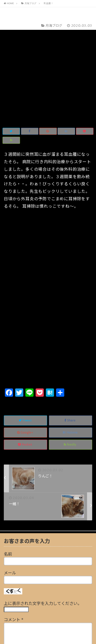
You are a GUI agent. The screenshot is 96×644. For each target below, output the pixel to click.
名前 (8, 458)
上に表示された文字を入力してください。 (43, 507)
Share (70, 324)
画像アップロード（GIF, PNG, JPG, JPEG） (44, 598)
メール (10, 477)
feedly (70, 348)
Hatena (71, 336)
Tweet (26, 324)
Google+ (26, 336)
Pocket (25, 348)
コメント (14, 523)
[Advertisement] (48, 240)
